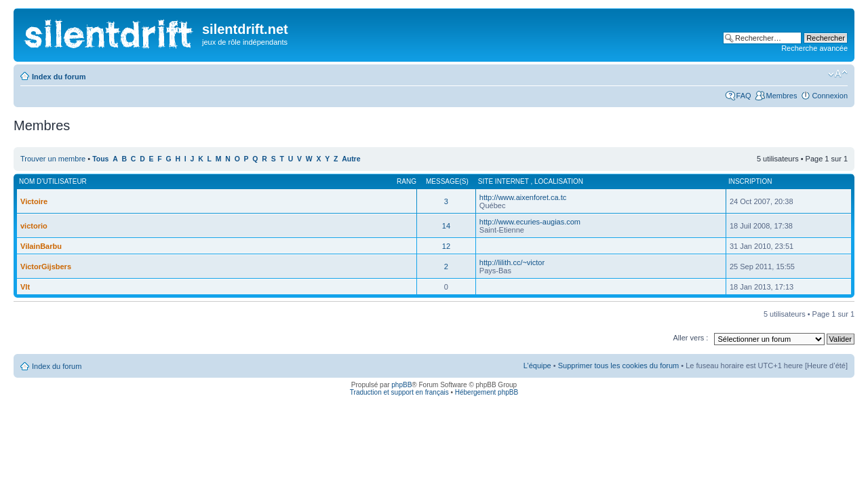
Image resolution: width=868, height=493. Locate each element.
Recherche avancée (814, 48)
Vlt (25, 287)
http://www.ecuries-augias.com (530, 222)
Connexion (830, 96)
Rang (407, 181)
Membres (782, 96)
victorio (34, 226)
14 (446, 226)
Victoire (34, 201)
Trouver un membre (54, 159)
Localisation (559, 181)
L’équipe (537, 366)
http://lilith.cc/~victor (512, 262)
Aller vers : (690, 338)
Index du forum (59, 77)
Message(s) (447, 181)
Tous (100, 159)
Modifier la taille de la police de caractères (838, 74)
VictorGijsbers (46, 267)
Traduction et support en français (399, 392)
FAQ (744, 96)
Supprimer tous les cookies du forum (619, 366)
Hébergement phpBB (487, 392)
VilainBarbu (41, 246)
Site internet (505, 181)
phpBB (401, 385)
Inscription (750, 181)
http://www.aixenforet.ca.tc (523, 197)
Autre (351, 159)
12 (446, 246)
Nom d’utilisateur (53, 181)
